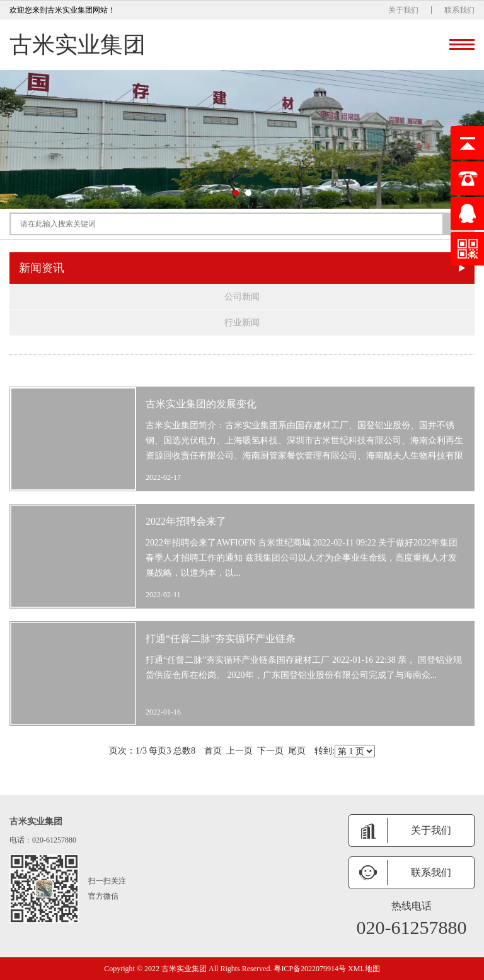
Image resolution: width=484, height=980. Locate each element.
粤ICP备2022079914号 (310, 969)
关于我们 (403, 10)
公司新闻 (242, 297)
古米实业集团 (78, 45)
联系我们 (459, 10)
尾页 (297, 751)
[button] (236, 193)
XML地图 (364, 969)
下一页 (270, 751)
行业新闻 (242, 323)
